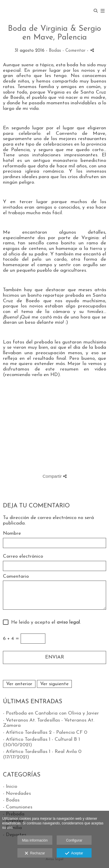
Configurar (74, 840)
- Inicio (10, 786)
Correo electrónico (23, 556)
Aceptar (74, 853)
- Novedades (17, 793)
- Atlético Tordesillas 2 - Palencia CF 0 (45, 732)
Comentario (16, 576)
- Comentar (75, 51)
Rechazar (35, 853)
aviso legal (68, 622)
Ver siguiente (54, 684)
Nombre (12, 533)
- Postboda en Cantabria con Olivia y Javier (51, 713)
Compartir (54, 476)
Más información (35, 840)
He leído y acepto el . (44, 622)
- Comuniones (18, 807)
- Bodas (11, 800)
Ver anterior (19, 684)
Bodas (55, 51)
